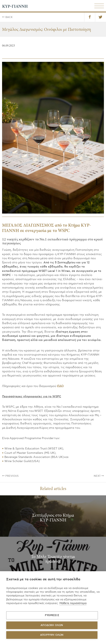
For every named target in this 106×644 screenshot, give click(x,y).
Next (99, 476)
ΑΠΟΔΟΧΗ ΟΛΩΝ (52, 625)
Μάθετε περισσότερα (73, 603)
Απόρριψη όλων (52, 635)
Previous (10, 476)
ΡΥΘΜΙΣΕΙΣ (52, 615)
